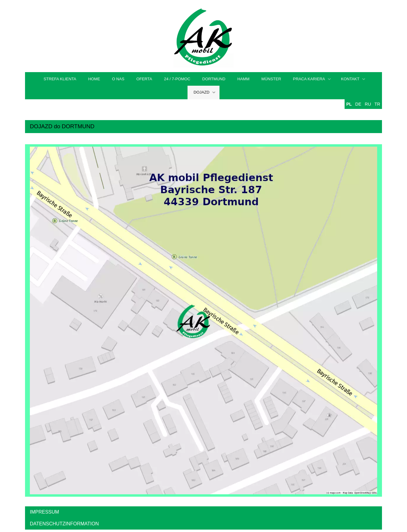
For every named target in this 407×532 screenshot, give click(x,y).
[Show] (329, 80)
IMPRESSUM (44, 512)
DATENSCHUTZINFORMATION (64, 524)
